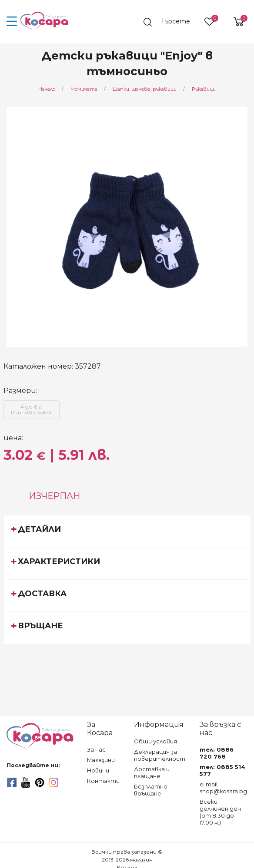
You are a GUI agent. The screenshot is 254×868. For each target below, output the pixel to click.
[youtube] (26, 782)
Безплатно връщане (151, 790)
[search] (171, 22)
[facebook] (12, 782)
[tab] (127, 531)
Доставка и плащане (152, 773)
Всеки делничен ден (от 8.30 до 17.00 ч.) (220, 812)
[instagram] (53, 782)
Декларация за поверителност (160, 755)
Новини (98, 771)
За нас (96, 750)
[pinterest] (40, 782)
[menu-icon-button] (12, 22)
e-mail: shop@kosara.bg (223, 788)
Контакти (103, 781)
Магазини (101, 760)
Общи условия (155, 741)
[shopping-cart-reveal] (235, 22)
